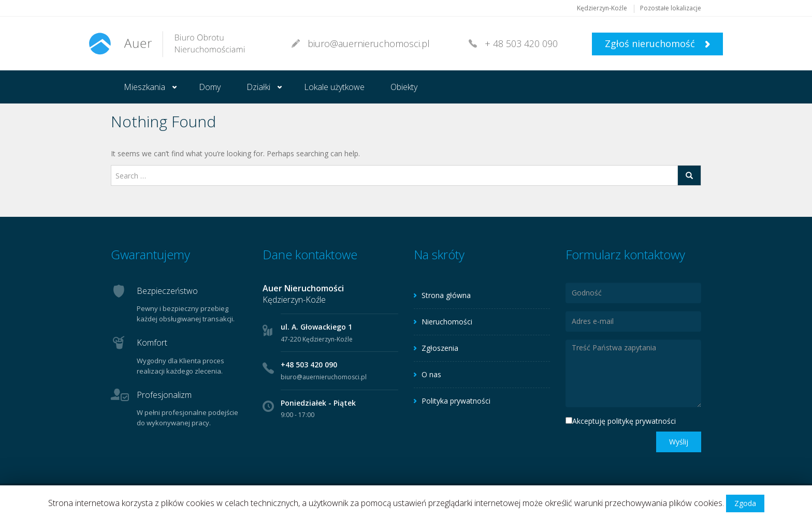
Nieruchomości (447, 322)
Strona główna (446, 295)
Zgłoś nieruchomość (657, 43)
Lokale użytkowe (334, 87)
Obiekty (404, 87)
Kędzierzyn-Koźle (602, 8)
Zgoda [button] (745, 503)
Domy (210, 87)
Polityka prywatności (456, 401)
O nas (431, 374)
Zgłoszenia (440, 348)
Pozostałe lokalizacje (671, 8)
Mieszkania (144, 87)
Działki (258, 87)
